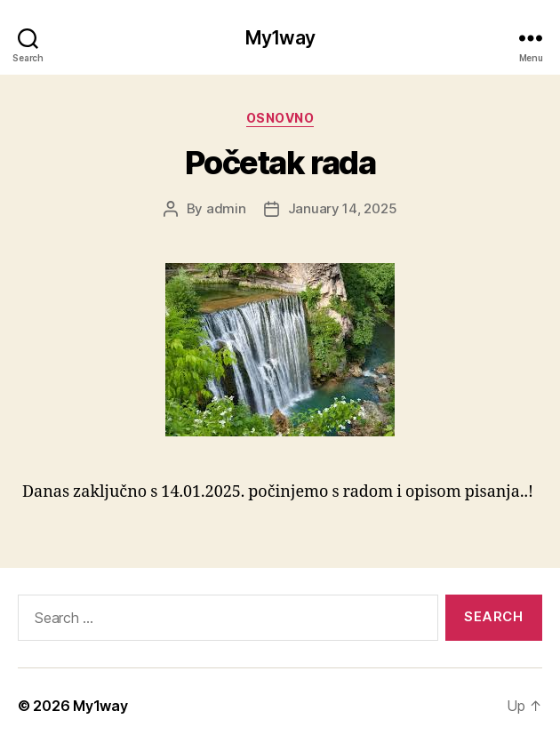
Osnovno (280, 118)
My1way (280, 38)
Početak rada (280, 163)
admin (226, 208)
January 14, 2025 (343, 208)
